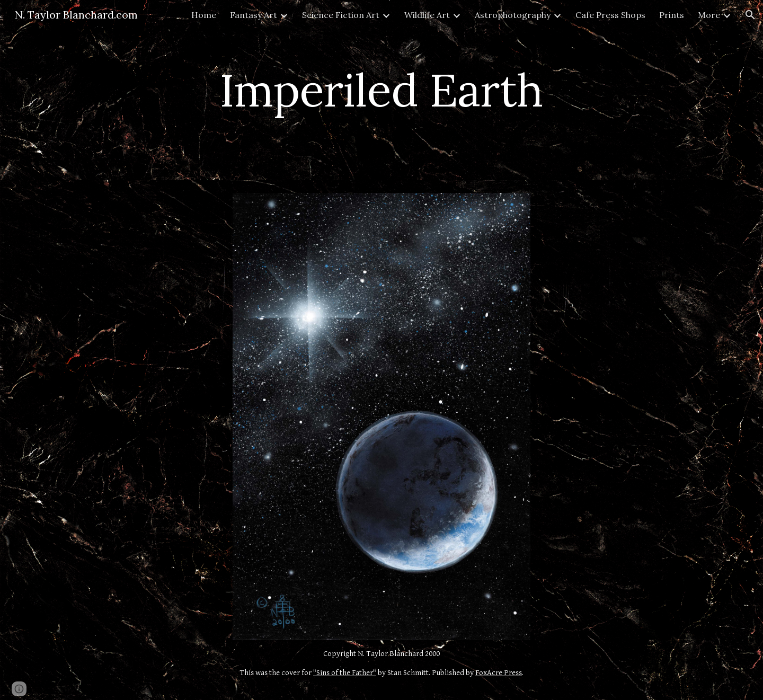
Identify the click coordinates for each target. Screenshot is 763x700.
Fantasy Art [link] (254, 15)
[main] (381, 90)
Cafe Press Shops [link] (610, 15)
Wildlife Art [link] (427, 15)
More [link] (709, 15)
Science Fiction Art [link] (341, 15)
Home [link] (204, 15)
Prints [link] (672, 15)
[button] (750, 15)
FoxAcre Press (499, 673)
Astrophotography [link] (513, 15)
